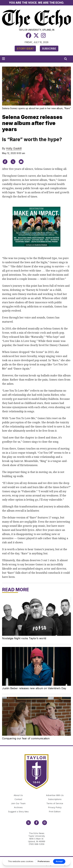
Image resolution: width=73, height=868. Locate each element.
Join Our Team (18, 803)
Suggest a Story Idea (18, 812)
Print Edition (55, 812)
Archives (18, 807)
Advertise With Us (55, 795)
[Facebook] (29, 36)
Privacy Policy (55, 807)
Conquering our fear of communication (26, 738)
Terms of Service (55, 803)
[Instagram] (43, 36)
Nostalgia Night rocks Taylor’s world (24, 638)
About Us (18, 795)
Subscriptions (55, 799)
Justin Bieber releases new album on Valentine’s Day (34, 688)
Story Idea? (25, 49)
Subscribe (49, 49)
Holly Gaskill (14, 148)
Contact (18, 799)
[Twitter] (36, 36)
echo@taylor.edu (37, 830)
